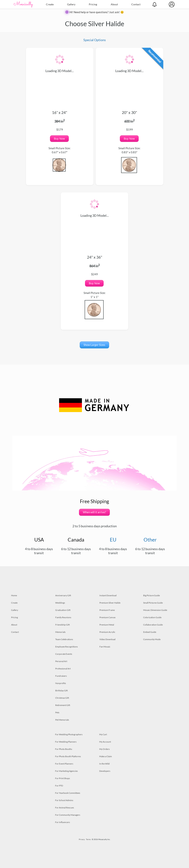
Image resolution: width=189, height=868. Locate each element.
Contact (136, 4)
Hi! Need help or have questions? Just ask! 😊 (97, 12)
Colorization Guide (152, 617)
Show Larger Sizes (94, 345)
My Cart (103, 734)
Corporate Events (64, 654)
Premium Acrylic (107, 632)
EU (113, 540)
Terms (88, 839)
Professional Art (63, 669)
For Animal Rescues (64, 808)
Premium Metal (107, 625)
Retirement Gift (63, 705)
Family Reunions (63, 617)
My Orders (104, 749)
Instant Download (108, 595)
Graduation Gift (63, 610)
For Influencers (62, 822)
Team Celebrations (64, 639)
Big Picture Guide (152, 595)
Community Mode (152, 639)
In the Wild (104, 764)
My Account (105, 742)
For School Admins (64, 800)
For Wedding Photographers (69, 734)
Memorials (60, 632)
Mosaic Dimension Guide (155, 610)
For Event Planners (64, 764)
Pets (57, 712)
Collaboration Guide (153, 625)
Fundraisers (61, 676)
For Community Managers (68, 815)
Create (50, 4)
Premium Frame (107, 610)
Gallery (71, 4)
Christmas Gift (62, 698)
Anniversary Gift (63, 595)
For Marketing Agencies (66, 771)
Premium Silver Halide (110, 603)
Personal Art (61, 661)
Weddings (60, 603)
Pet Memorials (62, 720)
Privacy (82, 839)
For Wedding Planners (66, 742)
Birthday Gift (61, 691)
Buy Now (59, 139)
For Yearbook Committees (68, 793)
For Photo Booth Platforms (68, 756)
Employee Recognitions (66, 647)
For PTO (59, 786)
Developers (105, 771)
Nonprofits (61, 683)
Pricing (93, 4)
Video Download (107, 639)
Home (14, 595)
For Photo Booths (64, 749)
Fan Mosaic (105, 647)
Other (150, 540)
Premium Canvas (107, 617)
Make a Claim (106, 756)
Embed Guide (150, 632)
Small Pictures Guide (153, 603)
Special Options (95, 40)
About (114, 4)
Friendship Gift (62, 625)
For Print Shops (62, 778)
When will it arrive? (94, 512)
